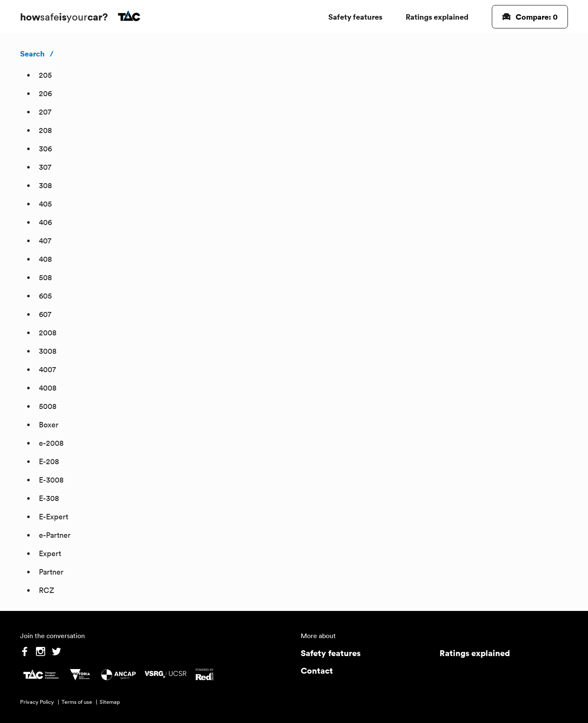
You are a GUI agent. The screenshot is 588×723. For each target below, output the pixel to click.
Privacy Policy (37, 702)
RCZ (46, 590)
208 (45, 130)
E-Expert (54, 517)
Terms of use (77, 702)
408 (45, 259)
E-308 (49, 498)
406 (45, 222)
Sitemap (110, 702)
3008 (48, 351)
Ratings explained (437, 17)
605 (45, 296)
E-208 (49, 461)
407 (45, 241)
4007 (47, 369)
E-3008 (51, 480)
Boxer (49, 425)
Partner (51, 572)
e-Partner (55, 535)
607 (45, 314)
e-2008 (51, 443)
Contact (317, 671)
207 (45, 112)
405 (45, 204)
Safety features (355, 17)
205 (45, 75)
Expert (50, 553)
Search (32, 54)
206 (45, 93)
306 (45, 149)
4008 (48, 388)
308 (45, 185)
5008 (48, 406)
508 (45, 277)
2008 (48, 333)
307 (45, 167)
